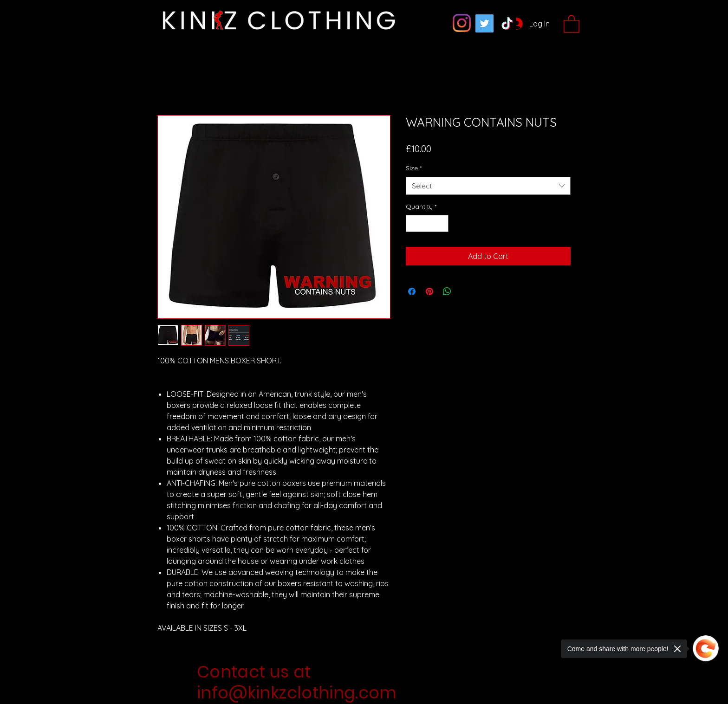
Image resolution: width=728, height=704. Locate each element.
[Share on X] (465, 291)
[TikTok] (507, 23)
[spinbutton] (427, 223)
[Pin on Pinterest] (429, 291)
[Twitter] (484, 23)
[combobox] (488, 186)
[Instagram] (462, 23)
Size (414, 168)
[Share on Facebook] (412, 291)
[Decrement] (413, 223)
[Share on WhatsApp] (447, 291)
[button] (572, 23)
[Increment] (441, 223)
